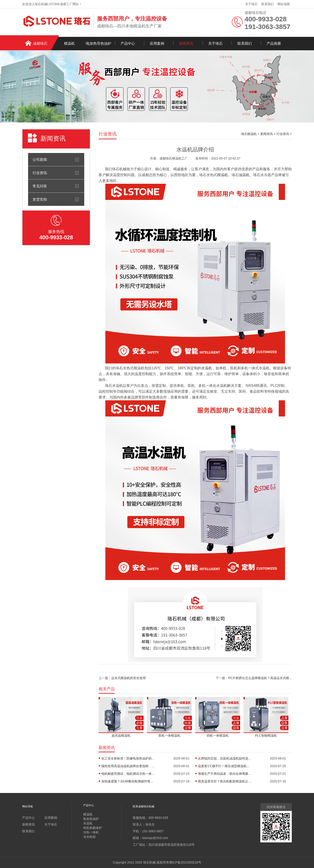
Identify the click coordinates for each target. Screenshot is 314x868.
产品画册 (274, 43)
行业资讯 (40, 173)
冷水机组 (89, 837)
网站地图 (284, 4)
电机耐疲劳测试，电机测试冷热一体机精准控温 (128, 774)
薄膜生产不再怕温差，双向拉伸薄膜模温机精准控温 (225, 774)
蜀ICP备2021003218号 (185, 862)
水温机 (207, 368)
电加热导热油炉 (99, 43)
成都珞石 (40, 43)
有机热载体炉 (93, 828)
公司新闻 (40, 159)
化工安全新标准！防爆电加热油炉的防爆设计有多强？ (128, 758)
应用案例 (157, 43)
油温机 (244, 175)
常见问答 (40, 186)
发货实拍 (40, 199)
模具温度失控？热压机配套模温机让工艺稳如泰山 (225, 781)
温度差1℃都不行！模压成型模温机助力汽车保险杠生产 (225, 766)
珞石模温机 (249, 134)
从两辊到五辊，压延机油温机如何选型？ (225, 758)
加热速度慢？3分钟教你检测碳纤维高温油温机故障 (128, 781)
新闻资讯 (186, 43)
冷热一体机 (91, 832)
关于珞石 (251, 4)
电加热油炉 (91, 819)
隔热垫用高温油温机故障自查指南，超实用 (128, 766)
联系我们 (268, 4)
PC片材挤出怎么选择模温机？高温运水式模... (260, 678)
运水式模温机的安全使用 (128, 678)
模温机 (69, 43)
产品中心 (128, 43)
